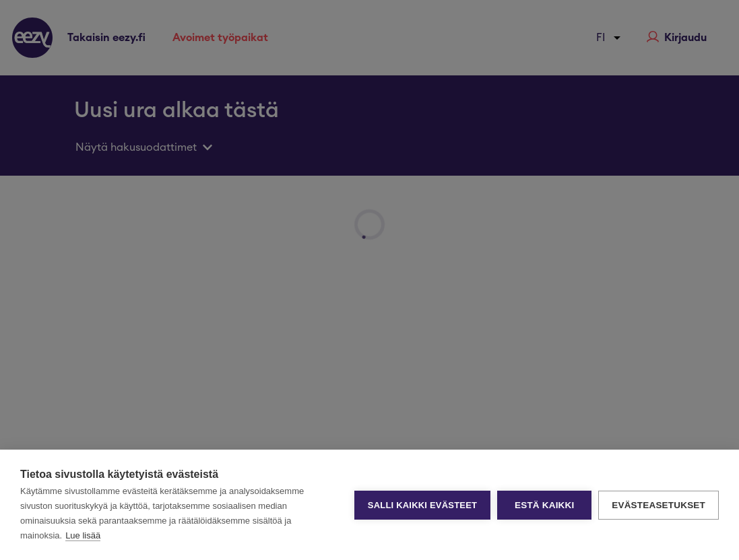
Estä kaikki (544, 505)
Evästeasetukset (658, 505)
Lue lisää (83, 535)
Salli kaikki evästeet (422, 505)
